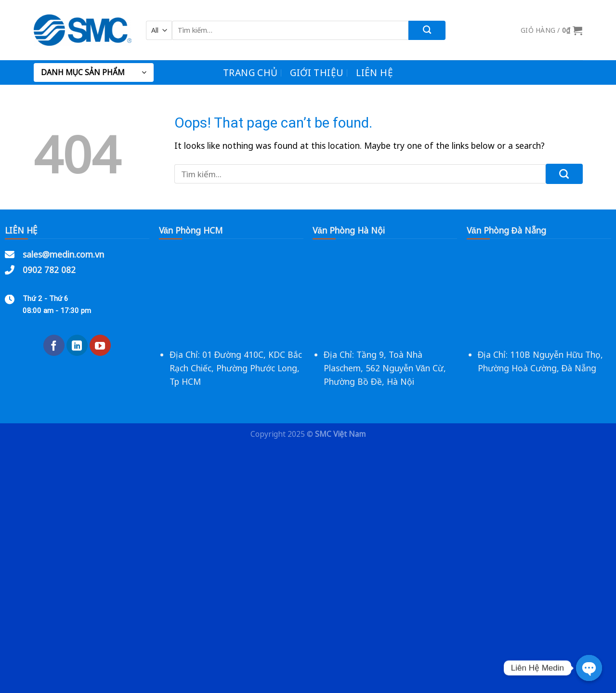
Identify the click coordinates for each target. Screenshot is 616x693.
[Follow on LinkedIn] (77, 345)
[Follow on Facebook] (54, 345)
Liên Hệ (374, 72)
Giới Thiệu (317, 72)
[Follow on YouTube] (100, 345)
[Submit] (427, 30)
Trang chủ (250, 72)
